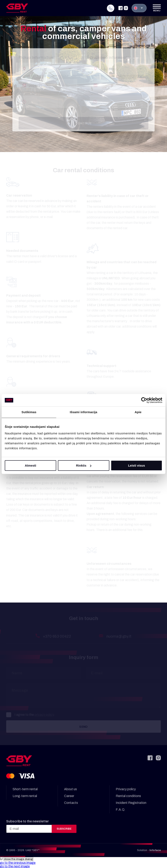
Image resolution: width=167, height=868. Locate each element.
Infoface (155, 850)
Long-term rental (25, 796)
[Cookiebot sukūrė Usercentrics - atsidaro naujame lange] (144, 400)
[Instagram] (126, 7)
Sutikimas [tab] (29, 412)
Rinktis (84, 465)
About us (70, 789)
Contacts (71, 803)
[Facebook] (120, 7)
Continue (83, 123)
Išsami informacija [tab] (84, 412)
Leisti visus (137, 465)
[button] (18, 863)
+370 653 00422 (57, 636)
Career (69, 796)
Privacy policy (126, 789)
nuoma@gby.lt (119, 636)
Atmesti (30, 465)
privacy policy (44, 715)
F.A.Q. (120, 810)
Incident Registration (131, 803)
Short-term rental (25, 789)
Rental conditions (128, 796)
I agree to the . (30, 715)
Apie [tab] (138, 412)
